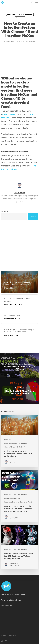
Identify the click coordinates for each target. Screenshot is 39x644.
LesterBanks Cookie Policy (13, 595)
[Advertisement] (19, 245)
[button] (37, 2)
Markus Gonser (9, 114)
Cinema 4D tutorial (26, 14)
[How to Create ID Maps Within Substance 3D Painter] (19, 391)
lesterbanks (10, 41)
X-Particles (20, 18)
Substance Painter (27, 502)
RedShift (22, 447)
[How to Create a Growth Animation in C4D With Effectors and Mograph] (19, 366)
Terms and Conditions (11, 600)
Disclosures (6, 606)
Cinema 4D (11, 14)
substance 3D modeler (12, 498)
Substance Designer (12, 502)
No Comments (30, 41)
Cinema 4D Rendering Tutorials (16, 443)
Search (4, 211)
